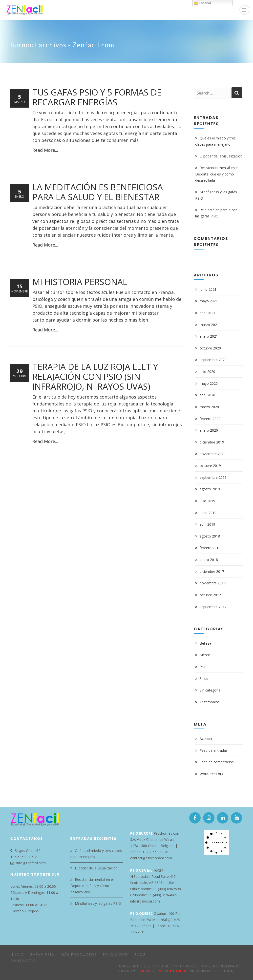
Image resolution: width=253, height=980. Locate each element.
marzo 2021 (209, 325)
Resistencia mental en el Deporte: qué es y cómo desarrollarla (217, 174)
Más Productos (79, 954)
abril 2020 (207, 395)
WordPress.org (211, 774)
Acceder (206, 739)
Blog (140, 954)
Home (218, 46)
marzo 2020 (209, 407)
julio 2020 (207, 372)
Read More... (45, 150)
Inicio (17, 954)
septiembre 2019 (213, 477)
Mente (205, 655)
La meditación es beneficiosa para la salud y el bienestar (98, 192)
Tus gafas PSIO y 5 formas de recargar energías (97, 97)
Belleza (205, 643)
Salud (204, 679)
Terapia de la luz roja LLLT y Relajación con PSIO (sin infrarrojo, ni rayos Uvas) (95, 376)
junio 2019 (208, 513)
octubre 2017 (210, 595)
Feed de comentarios (217, 762)
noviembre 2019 (213, 454)
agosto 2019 (210, 489)
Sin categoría (210, 690)
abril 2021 (207, 313)
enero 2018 (209, 560)
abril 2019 (207, 524)
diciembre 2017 (212, 571)
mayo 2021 (209, 301)
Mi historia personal (80, 282)
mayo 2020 (209, 383)
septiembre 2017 (213, 607)
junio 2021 (208, 289)
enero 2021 (209, 336)
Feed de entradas (214, 750)
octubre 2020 (210, 348)
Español (202, 3)
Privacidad (116, 954)
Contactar (23, 961)
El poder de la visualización (221, 156)
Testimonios (210, 702)
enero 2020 (209, 430)
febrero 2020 (210, 419)
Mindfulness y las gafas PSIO (98, 903)
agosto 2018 (210, 536)
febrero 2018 (210, 548)
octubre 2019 (210, 466)
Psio (203, 667)
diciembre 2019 (212, 442)
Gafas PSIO (42, 954)
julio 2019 (207, 501)
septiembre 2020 (213, 360)
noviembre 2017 (213, 583)
